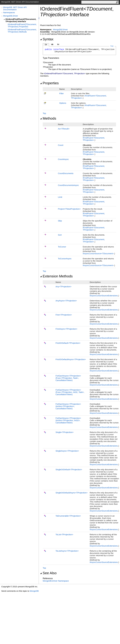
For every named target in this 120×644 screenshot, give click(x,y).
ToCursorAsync (65, 259)
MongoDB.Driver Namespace (56, 581)
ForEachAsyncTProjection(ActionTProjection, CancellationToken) (68, 406)
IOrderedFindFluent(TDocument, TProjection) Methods (22, 31)
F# (58, 44)
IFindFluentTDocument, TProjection (94, 139)
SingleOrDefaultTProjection (69, 469)
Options (63, 103)
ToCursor (62, 247)
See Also (48, 573)
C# (46, 45)
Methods (48, 118)
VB (52, 44)
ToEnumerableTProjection (68, 516)
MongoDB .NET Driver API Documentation (15, 8)
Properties (49, 83)
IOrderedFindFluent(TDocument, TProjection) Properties (22, 25)
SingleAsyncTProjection (67, 451)
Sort (60, 235)
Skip (60, 221)
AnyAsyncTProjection (66, 301)
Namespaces (9, 12)
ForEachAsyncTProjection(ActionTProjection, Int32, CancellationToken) (68, 420)
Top (44, 113)
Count (61, 145)
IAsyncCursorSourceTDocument (98, 253)
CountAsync (63, 159)
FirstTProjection (64, 315)
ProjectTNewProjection (69, 209)
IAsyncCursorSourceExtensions (104, 296)
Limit (60, 197)
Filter (61, 93)
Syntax (47, 39)
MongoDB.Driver (11, 16)
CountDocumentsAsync (68, 185)
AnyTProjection (63, 287)
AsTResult (64, 129)
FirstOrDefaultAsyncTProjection (71, 359)
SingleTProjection (65, 432)
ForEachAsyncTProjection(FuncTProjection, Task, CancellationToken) (68, 378)
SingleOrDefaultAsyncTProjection (72, 493)
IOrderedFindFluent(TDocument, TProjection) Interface (21, 20)
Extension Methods (56, 276)
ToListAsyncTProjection (67, 551)
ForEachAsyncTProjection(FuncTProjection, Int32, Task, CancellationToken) (70, 392)
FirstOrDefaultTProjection (68, 343)
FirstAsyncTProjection (66, 329)
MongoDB (34, 591)
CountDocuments (66, 173)
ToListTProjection (64, 534)
